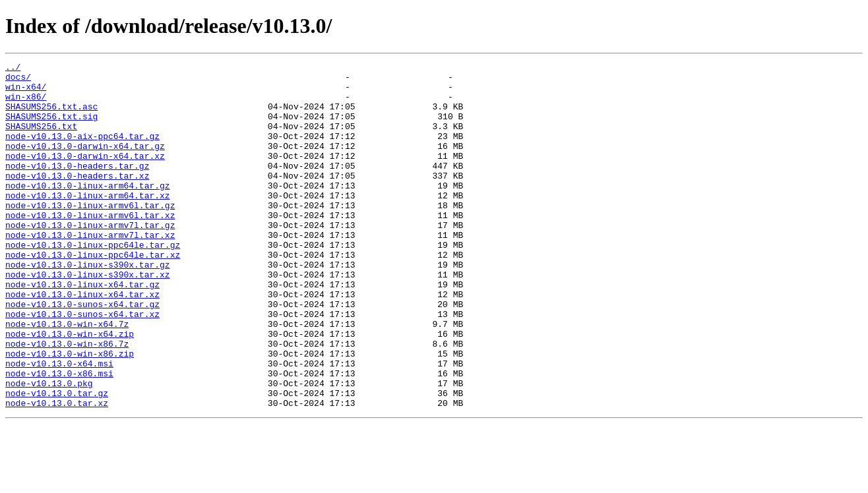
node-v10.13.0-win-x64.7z (67, 377)
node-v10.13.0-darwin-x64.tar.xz (85, 175)
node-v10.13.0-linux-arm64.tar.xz (88, 223)
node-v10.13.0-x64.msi (59, 424)
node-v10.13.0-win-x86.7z (67, 401)
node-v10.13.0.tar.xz (57, 472)
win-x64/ (26, 92)
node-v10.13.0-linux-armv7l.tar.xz (90, 270)
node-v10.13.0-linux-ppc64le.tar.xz (93, 294)
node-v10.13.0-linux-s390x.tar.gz (88, 306)
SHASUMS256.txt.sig (51, 128)
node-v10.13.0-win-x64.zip (70, 389)
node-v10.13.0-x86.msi (59, 436)
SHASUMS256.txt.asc (51, 116)
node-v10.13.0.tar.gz (57, 460)
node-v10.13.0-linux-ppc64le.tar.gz (93, 282)
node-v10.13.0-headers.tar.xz (77, 199)
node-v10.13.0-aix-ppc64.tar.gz (82, 152)
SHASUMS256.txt (41, 140)
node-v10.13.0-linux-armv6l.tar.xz (90, 246)
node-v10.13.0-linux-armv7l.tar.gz (90, 258)
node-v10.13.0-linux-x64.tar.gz (82, 330)
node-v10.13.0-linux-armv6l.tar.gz (90, 235)
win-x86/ (26, 104)
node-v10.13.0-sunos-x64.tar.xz (82, 365)
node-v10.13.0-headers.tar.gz (77, 187)
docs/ (18, 80)
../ (13, 69)
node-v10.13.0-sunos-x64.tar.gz (82, 353)
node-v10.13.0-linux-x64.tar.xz (82, 341)
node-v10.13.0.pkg (49, 448)
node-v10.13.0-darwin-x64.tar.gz (85, 163)
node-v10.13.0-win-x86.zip (70, 413)
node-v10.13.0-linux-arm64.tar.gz (88, 211)
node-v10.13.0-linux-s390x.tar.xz (88, 318)
